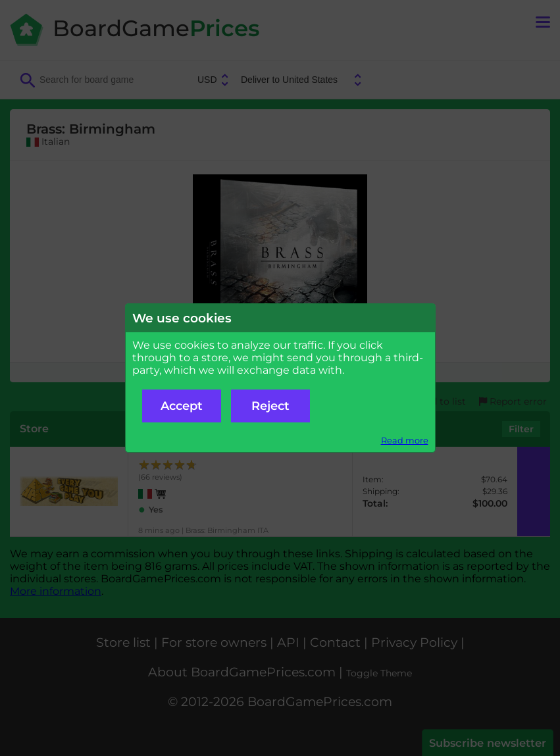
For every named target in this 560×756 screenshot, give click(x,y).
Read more (405, 441)
